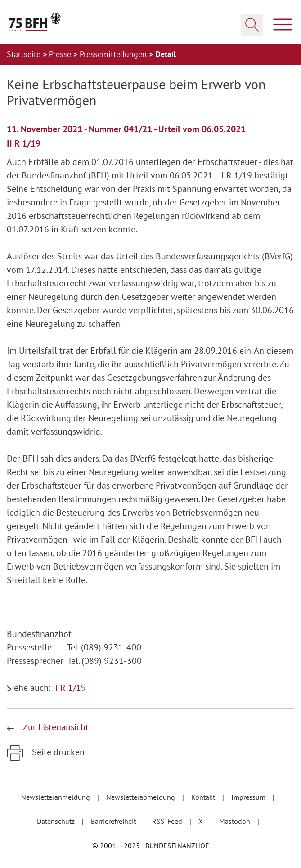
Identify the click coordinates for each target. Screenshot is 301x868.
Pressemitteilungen (114, 54)
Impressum (249, 797)
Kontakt (204, 797)
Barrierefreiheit (114, 821)
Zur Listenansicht (55, 727)
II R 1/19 (69, 688)
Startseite (25, 54)
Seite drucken (57, 752)
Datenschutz (57, 821)
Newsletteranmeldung (56, 797)
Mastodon (236, 821)
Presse (61, 54)
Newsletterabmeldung (142, 797)
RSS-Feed (168, 821)
